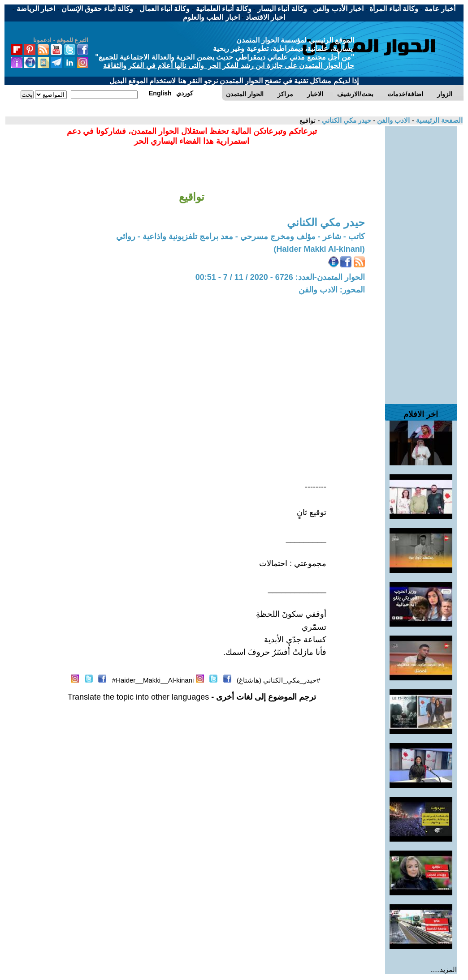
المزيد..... (444, 969)
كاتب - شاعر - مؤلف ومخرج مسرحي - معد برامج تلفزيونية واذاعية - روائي (240, 236)
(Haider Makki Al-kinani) (319, 249)
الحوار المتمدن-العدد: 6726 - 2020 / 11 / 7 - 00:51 (280, 277)
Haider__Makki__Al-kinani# (153, 680)
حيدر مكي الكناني (345, 120)
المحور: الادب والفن (332, 290)
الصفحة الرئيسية (438, 120)
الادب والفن (392, 120)
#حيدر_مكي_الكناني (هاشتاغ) (278, 680)
